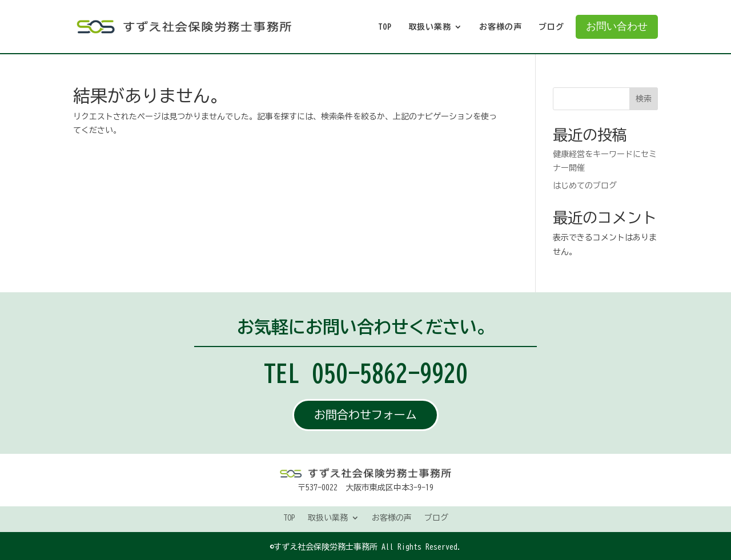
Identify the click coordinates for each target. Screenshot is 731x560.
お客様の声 (501, 27)
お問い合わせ (617, 26)
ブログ (551, 27)
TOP (385, 27)
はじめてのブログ (585, 186)
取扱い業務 (430, 27)
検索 (644, 99)
